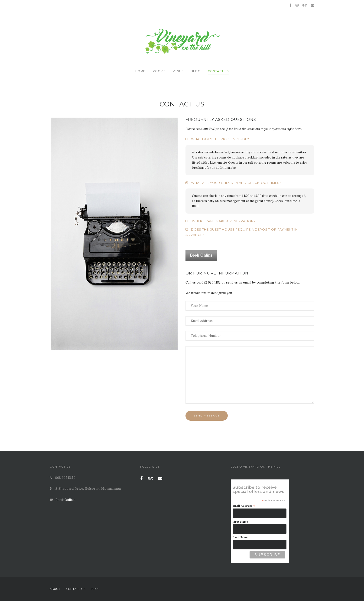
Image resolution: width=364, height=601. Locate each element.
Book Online (65, 500)
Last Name (240, 537)
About (55, 589)
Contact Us (218, 71)
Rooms (159, 71)
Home (140, 71)
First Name (240, 522)
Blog (196, 71)
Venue (178, 71)
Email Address (244, 506)
